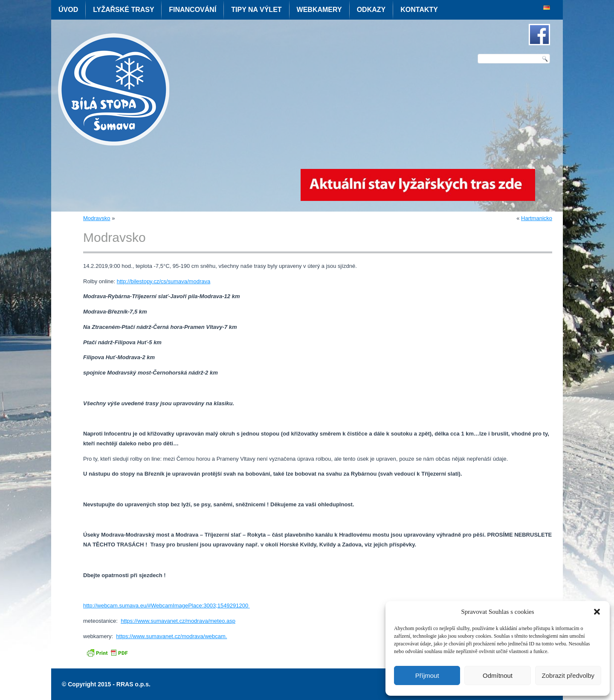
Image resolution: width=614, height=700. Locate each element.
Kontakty (419, 10)
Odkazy (371, 10)
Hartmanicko (537, 218)
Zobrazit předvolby (568, 675)
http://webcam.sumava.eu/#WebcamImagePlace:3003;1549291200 (167, 606)
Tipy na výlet (256, 10)
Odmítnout (498, 675)
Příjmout (427, 675)
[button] (597, 612)
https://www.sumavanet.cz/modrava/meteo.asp (178, 621)
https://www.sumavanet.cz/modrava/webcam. (171, 636)
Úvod (68, 10)
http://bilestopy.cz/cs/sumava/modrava (164, 281)
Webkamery (319, 10)
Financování (193, 10)
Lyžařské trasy (123, 10)
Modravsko (97, 218)
